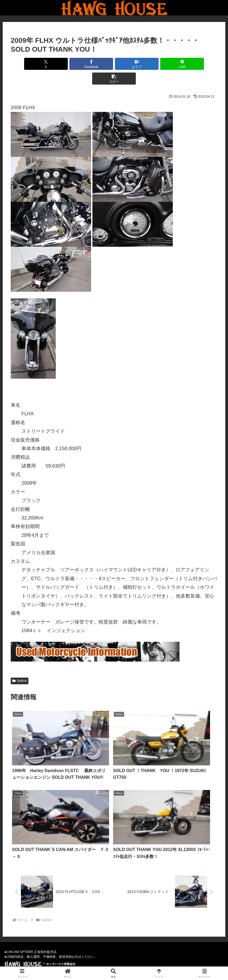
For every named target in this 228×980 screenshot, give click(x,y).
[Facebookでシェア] (79, 64)
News (72, 963)
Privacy (125, 963)
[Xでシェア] (45, 64)
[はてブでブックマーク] (114, 64)
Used (88, 963)
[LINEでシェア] (149, 64)
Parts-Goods (149, 963)
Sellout (20, 666)
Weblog (106, 963)
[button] (183, 64)
